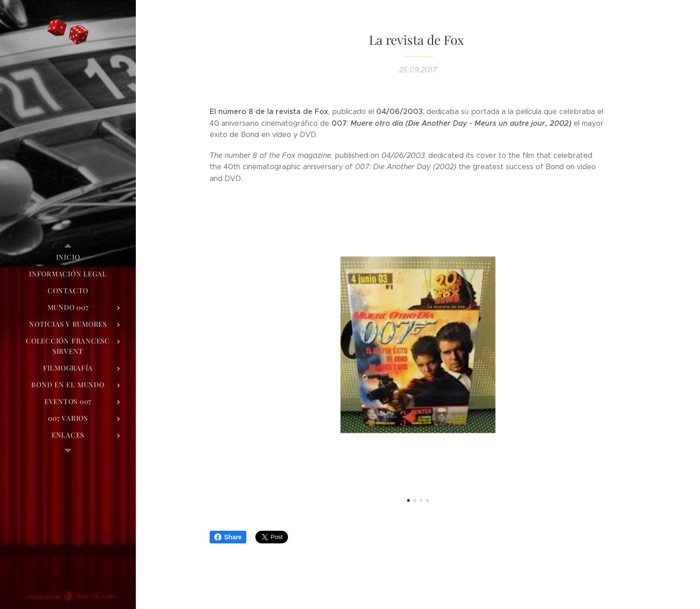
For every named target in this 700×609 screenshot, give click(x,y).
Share (228, 537)
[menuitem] (68, 257)
